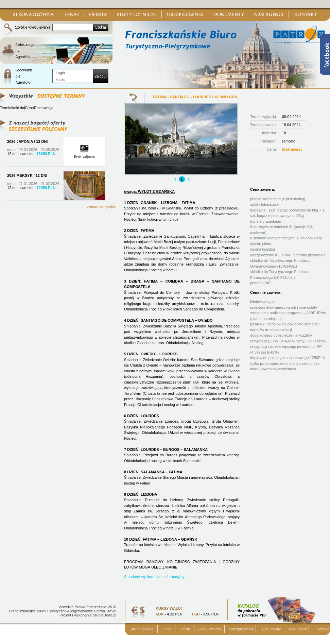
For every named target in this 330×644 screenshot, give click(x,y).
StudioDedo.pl (105, 615)
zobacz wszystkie (101, 207)
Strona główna (141, 629)
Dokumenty (272, 629)
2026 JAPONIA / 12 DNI (27, 141)
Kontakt (323, 629)
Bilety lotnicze (210, 629)
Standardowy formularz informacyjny (154, 577)
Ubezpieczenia (242, 629)
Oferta (185, 629)
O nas (166, 629)
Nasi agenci (299, 629)
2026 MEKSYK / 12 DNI (27, 175)
